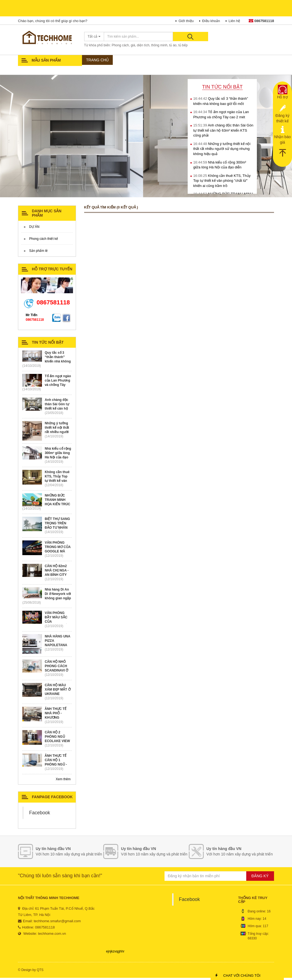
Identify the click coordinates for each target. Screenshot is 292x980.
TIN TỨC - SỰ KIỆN (101, 71)
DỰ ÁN (118, 60)
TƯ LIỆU (212, 60)
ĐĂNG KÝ (260, 878)
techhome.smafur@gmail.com (57, 923)
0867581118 (261, 21)
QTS (40, 972)
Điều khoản (211, 21)
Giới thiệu (186, 21)
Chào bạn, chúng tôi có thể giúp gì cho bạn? (53, 21)
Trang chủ (96, 60)
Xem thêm (63, 781)
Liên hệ (234, 21)
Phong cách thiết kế (44, 241)
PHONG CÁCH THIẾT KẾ (150, 60)
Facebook (40, 815)
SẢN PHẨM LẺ (188, 60)
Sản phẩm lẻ (38, 253)
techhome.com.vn (52, 936)
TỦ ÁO (230, 60)
